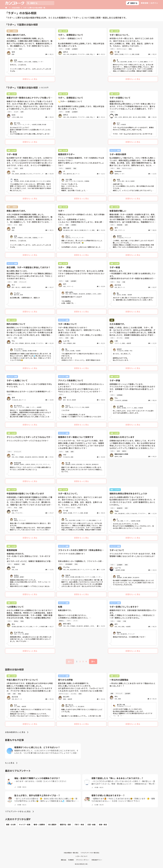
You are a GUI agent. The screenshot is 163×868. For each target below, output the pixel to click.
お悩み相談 (16, 8)
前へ (70, 661)
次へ (93, 661)
